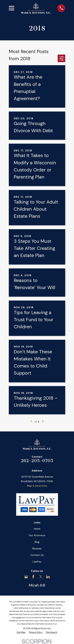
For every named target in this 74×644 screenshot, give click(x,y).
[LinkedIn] (48, 577)
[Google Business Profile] (26, 577)
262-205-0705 (37, 461)
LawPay (37, 562)
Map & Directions (37, 486)
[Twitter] (41, 577)
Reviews (37, 549)
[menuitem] (21, 632)
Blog (37, 542)
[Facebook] (33, 577)
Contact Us (37, 555)
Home (37, 529)
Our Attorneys (37, 535)
